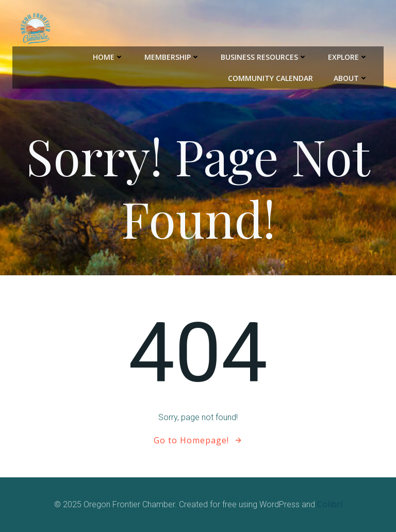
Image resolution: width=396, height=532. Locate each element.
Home (108, 57)
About (351, 78)
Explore (348, 57)
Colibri (330, 504)
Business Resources (264, 57)
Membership (172, 57)
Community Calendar (270, 78)
